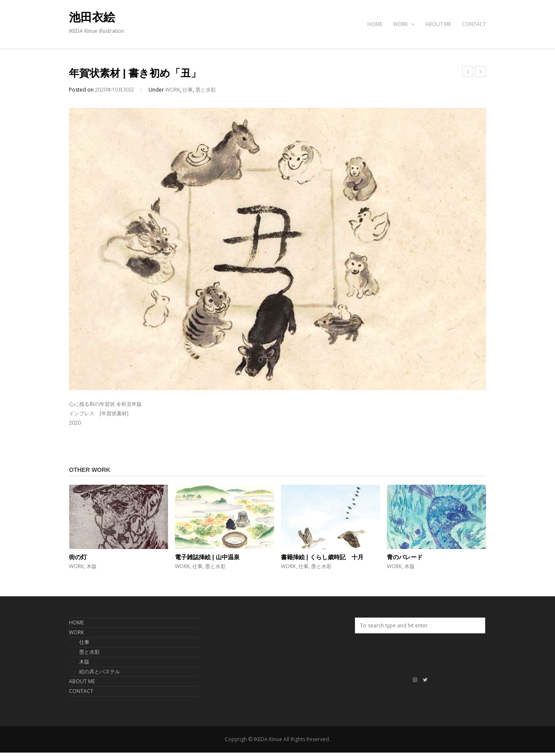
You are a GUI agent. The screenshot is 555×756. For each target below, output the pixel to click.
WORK (404, 24)
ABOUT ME (438, 24)
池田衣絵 (92, 17)
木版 (92, 566)
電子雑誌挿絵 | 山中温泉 (207, 557)
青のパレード (405, 557)
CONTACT (474, 24)
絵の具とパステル (100, 671)
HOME (375, 24)
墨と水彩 (206, 90)
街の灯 (78, 557)
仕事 (188, 90)
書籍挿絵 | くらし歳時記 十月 (322, 557)
